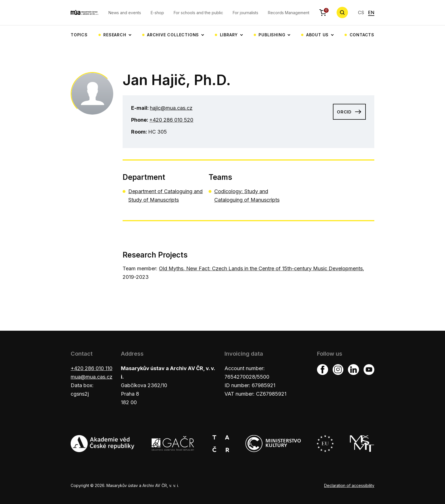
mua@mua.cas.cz (92, 377)
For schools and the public (198, 13)
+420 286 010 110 (92, 368)
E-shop (157, 13)
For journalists (245, 13)
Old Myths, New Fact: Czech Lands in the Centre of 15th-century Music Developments (261, 268)
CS (361, 12)
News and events (125, 13)
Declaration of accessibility (349, 485)
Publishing (272, 35)
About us (317, 35)
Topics (79, 35)
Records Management (289, 13)
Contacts (362, 35)
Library (229, 35)
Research (115, 35)
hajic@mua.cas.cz (171, 108)
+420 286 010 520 (171, 120)
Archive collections (173, 35)
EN (371, 12)
